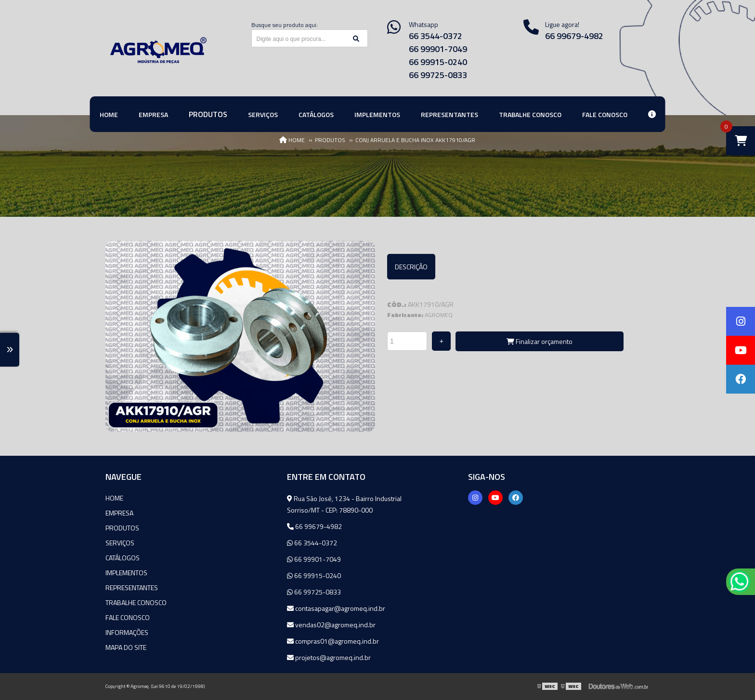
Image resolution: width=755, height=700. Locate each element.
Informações (127, 632)
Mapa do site (126, 647)
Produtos (122, 528)
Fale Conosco (128, 617)
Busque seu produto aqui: (285, 25)
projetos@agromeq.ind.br (329, 657)
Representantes (132, 588)
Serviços (120, 543)
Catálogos (123, 558)
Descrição (411, 267)
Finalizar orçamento (540, 341)
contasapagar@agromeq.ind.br (336, 608)
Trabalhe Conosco (136, 602)
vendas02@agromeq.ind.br (331, 625)
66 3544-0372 (436, 36)
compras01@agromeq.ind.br (333, 641)
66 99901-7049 (438, 49)
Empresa (119, 513)
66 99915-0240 (438, 62)
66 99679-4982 (574, 36)
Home (114, 498)
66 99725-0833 (438, 75)
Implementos (126, 573)
